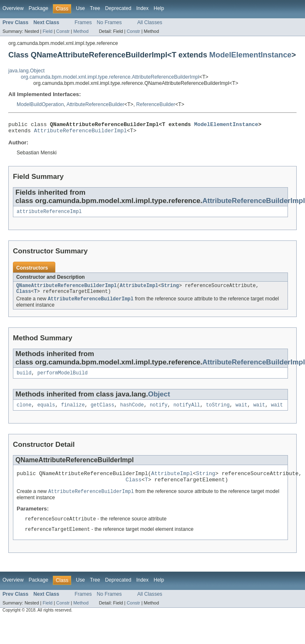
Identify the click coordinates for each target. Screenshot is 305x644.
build (24, 379)
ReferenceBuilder (156, 104)
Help (159, 8)
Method (81, 31)
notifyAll (187, 412)
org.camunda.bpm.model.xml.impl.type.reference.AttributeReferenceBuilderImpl (110, 77)
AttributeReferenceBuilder (95, 104)
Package (38, 8)
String (170, 290)
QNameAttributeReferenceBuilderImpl (67, 290)
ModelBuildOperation (40, 104)
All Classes (150, 22)
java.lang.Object (26, 71)
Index (142, 8)
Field (47, 31)
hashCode (132, 412)
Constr (63, 31)
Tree (95, 8)
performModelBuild (63, 379)
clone (24, 412)
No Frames (109, 22)
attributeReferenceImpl (49, 215)
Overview (13, 8)
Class (24, 296)
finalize (73, 412)
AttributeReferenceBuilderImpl (81, 133)
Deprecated (118, 8)
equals (46, 412)
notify (159, 412)
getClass (103, 412)
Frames (83, 22)
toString (218, 412)
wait (241, 412)
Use (80, 8)
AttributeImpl (139, 290)
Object (159, 400)
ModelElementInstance (250, 55)
